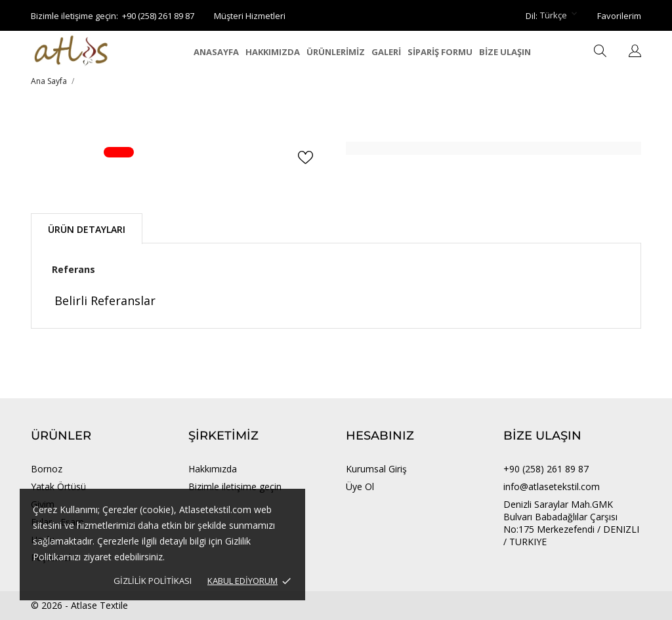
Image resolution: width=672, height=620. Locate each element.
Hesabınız (380, 436)
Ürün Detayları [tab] (87, 229)
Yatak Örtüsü (58, 486)
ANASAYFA (216, 52)
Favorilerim (619, 16)
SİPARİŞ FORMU (440, 52)
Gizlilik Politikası (153, 581)
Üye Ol (360, 486)
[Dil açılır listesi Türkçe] (560, 16)
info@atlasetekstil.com (552, 486)
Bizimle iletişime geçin (235, 486)
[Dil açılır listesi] (635, 52)
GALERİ (386, 52)
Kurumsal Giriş (376, 469)
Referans (73, 269)
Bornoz (47, 469)
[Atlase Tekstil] (90, 51)
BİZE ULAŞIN (505, 52)
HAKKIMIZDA (273, 52)
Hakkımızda (213, 469)
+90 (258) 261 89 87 (158, 16)
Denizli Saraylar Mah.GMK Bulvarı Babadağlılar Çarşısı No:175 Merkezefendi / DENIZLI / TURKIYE (571, 523)
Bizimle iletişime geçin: (74, 16)
